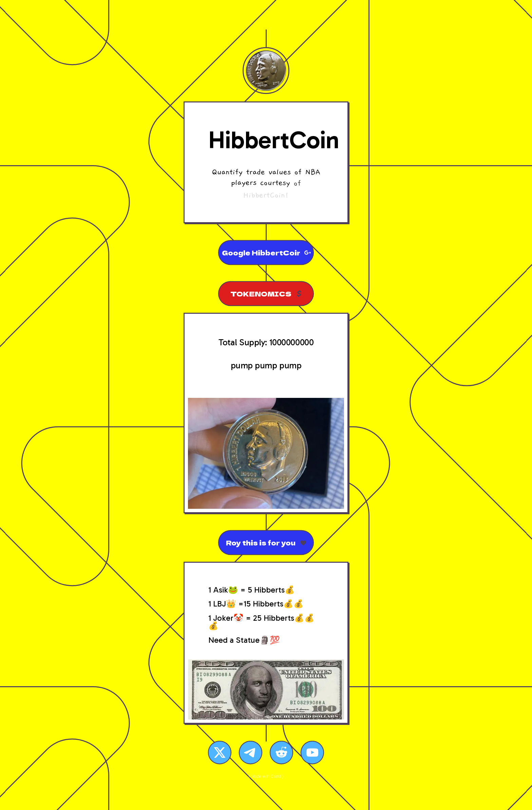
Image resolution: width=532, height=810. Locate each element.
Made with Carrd (266, 776)
